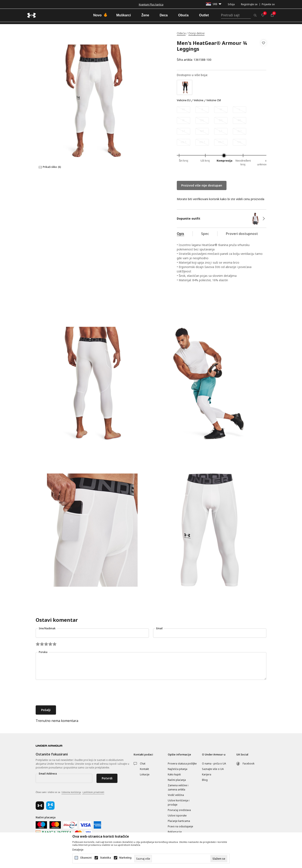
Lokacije (145, 774)
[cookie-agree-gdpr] (219, 859)
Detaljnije (78, 850)
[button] (264, 51)
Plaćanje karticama (179, 821)
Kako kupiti (174, 774)
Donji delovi (196, 33)
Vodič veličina (176, 795)
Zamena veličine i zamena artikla (178, 787)
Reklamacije (175, 832)
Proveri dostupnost (242, 234)
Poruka (43, 652)
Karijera (207, 774)
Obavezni (86, 858)
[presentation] (68, 693)
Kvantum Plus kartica (151, 5)
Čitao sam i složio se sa (70, 792)
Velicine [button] (199, 100)
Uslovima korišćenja (71, 792)
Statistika (105, 858)
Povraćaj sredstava (179, 810)
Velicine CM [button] (214, 100)
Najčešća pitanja (178, 769)
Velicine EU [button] (184, 100)
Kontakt (144, 769)
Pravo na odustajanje (180, 826)
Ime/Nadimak (47, 628)
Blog (205, 780)
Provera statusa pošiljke (182, 764)
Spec (205, 234)
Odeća (181, 33)
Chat (143, 764)
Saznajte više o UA (213, 769)
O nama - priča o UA (214, 764)
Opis (180, 234)
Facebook (249, 764)
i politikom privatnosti (93, 792)
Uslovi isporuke (177, 816)
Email (159, 628)
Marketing (125, 858)
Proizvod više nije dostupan (202, 185)
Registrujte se (249, 4)
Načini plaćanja (177, 780)
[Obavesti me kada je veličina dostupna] (184, 110)
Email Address (48, 774)
